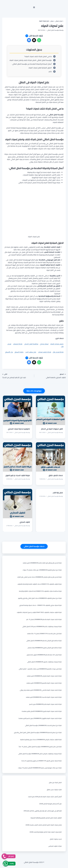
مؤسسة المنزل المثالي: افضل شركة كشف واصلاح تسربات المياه (31, 60)
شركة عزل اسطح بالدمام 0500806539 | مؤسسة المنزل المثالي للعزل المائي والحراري (38, 732)
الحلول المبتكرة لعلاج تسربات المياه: (40, 68)
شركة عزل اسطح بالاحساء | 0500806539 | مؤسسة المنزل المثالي (43, 725)
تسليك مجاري (44, 344)
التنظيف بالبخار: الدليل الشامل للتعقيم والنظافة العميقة (46, 818)
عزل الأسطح (9, 352)
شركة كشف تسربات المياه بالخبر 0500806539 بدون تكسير (45, 704)
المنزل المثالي (59, 21)
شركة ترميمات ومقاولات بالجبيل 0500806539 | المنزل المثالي (44, 662)
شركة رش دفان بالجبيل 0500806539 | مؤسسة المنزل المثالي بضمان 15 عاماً (40, 747)
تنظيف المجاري (25, 522)
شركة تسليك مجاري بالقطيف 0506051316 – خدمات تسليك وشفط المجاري (40, 605)
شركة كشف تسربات (45, 352)
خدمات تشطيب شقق (56, 475)
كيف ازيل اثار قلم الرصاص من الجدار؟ (17, 376)
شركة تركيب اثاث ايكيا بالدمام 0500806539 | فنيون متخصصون (44, 655)
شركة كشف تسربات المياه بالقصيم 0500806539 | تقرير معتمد (44, 683)
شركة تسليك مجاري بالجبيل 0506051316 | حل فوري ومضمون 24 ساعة (42, 761)
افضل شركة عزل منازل (55, 782)
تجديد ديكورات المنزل (56, 839)
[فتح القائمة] (34, 7)
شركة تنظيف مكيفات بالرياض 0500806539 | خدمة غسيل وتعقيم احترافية (41, 740)
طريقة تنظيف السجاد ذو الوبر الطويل (18, 475)
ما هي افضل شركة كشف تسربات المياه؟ (38, 56)
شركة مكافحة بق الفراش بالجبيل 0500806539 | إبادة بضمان (45, 648)
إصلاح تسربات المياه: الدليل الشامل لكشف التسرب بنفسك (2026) (44, 825)
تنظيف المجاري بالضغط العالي (51, 376)
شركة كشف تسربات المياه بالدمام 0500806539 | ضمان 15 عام (44, 619)
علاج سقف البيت (31, 352)
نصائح (52, 21)
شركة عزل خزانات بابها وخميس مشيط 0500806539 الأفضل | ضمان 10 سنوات (40, 768)
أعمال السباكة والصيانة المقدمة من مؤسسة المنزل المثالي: (32, 64)
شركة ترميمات (18, 344)
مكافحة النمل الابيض (31, 344)
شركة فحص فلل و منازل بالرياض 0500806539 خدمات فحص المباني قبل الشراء (39, 577)
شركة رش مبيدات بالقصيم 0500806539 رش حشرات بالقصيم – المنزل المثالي (40, 669)
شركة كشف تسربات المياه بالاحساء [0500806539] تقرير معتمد (44, 697)
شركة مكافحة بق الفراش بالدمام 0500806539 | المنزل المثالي (44, 641)
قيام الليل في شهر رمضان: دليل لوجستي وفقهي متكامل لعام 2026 (43, 811)
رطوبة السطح (19, 352)
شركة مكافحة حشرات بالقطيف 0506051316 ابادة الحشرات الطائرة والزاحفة (40, 591)
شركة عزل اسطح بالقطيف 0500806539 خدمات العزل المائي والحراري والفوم (40, 598)
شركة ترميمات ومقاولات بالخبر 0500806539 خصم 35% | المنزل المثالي (42, 626)
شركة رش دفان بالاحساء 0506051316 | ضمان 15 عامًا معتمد (44, 634)
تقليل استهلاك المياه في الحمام (52, 429)
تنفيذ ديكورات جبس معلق (54, 790)
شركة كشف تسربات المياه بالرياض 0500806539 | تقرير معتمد (44, 676)
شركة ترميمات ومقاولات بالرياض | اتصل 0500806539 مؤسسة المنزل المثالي (40, 754)
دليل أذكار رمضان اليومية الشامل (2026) (50, 804)
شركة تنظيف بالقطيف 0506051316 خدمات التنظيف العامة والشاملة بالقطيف (40, 584)
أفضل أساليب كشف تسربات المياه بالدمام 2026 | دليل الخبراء (45, 797)
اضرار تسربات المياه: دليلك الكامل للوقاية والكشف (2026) (46, 832)
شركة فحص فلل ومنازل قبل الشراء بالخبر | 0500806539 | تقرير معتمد (42, 563)
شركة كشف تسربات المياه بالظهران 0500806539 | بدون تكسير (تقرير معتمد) (40, 718)
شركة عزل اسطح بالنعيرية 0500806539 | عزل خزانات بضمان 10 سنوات (42, 570)
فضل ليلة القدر (58, 493)
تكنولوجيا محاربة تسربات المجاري (19, 429)
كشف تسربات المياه (57, 344)
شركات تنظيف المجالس (55, 846)
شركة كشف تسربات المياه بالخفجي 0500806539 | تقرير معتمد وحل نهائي (41, 690)
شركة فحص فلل (58, 352)
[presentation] (51, 410)
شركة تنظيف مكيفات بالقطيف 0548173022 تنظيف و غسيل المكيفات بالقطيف (39, 612)
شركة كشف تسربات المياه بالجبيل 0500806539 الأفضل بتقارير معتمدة (42, 711)
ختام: (50, 72)
